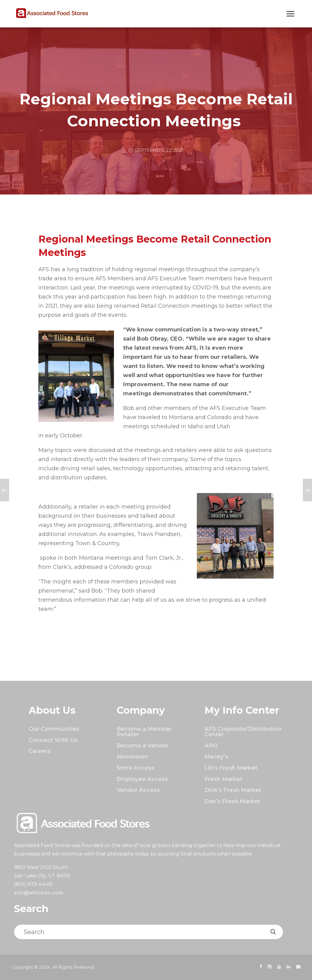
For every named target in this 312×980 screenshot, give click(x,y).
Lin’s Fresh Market (231, 768)
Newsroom (133, 756)
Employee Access (142, 779)
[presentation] (261, 967)
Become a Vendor (142, 745)
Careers (40, 751)
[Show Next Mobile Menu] (291, 14)
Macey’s (216, 756)
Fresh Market (223, 779)
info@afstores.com (39, 893)
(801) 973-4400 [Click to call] (33, 884)
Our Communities (54, 729)
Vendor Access (138, 790)
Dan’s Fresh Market (232, 801)
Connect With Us (53, 740)
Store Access (136, 768)
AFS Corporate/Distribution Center (243, 731)
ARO (211, 745)
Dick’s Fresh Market (233, 790)
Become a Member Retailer (144, 731)
